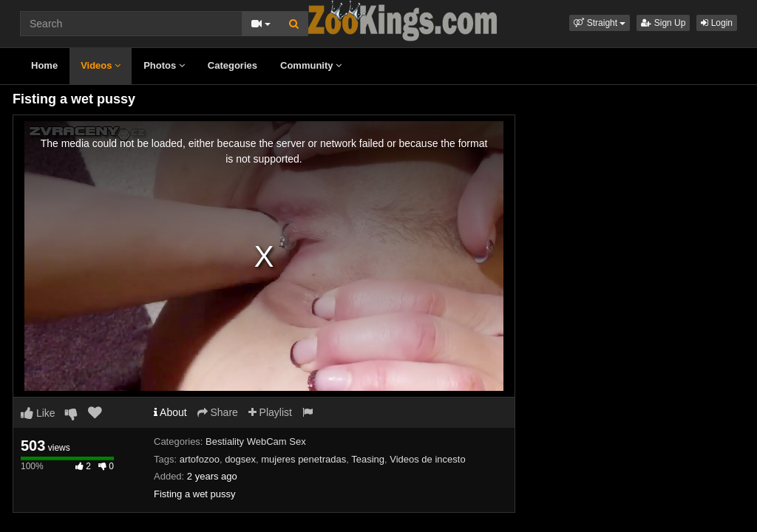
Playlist (270, 412)
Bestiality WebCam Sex (256, 441)
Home (44, 65)
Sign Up (663, 23)
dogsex (240, 459)
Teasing (368, 459)
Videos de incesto (427, 459)
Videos (101, 65)
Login (717, 23)
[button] (600, 23)
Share (218, 412)
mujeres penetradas (303, 459)
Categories (232, 65)
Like (38, 413)
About (170, 412)
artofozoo (200, 459)
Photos (164, 65)
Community (311, 65)
